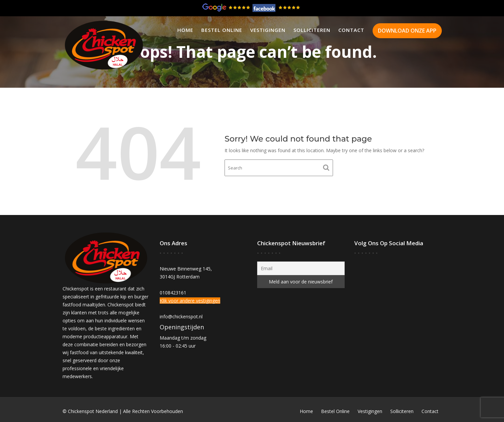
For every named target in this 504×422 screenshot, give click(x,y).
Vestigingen (268, 30)
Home (185, 30)
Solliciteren (312, 30)
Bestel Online (222, 30)
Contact (351, 30)
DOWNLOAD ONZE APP (407, 31)
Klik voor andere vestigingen (190, 301)
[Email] (301, 268)
